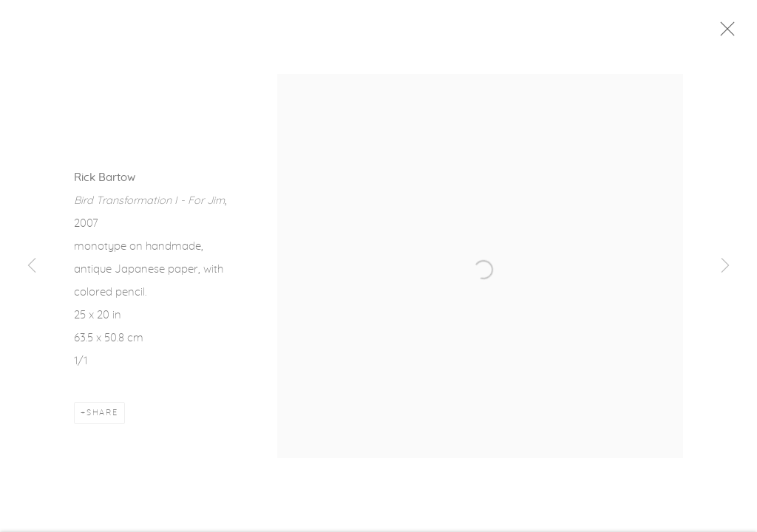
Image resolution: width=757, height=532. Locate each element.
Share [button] (102, 416)
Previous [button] (32, 266)
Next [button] (725, 266)
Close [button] (727, 33)
